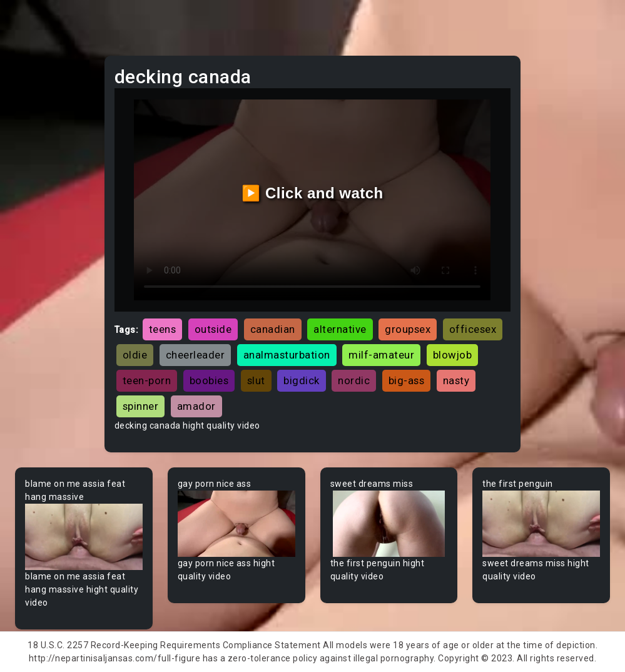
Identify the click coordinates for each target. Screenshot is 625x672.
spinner (141, 406)
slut (256, 380)
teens (163, 329)
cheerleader (196, 355)
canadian (273, 329)
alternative (340, 329)
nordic (354, 380)
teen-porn (147, 380)
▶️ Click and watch (312, 193)
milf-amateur (381, 355)
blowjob (453, 355)
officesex (473, 329)
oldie (135, 355)
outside (213, 329)
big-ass (407, 380)
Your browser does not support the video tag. (84, 537)
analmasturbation (287, 355)
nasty (456, 380)
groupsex (408, 329)
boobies (209, 380)
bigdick (302, 380)
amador (196, 406)
